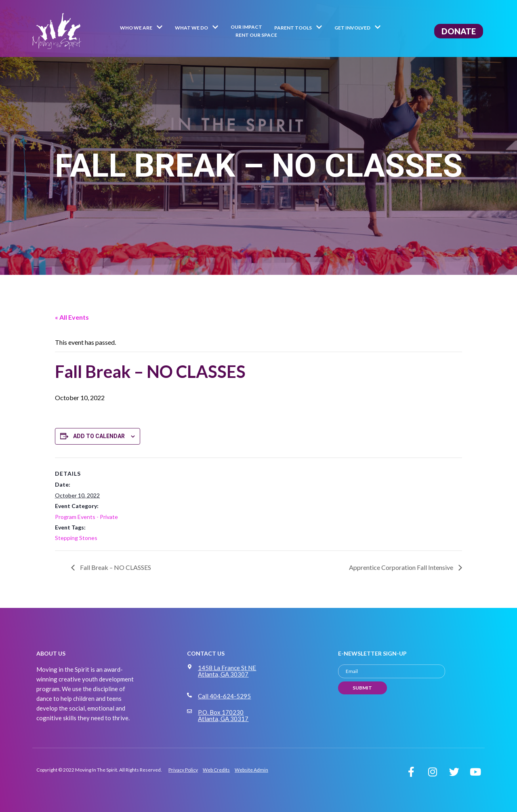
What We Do (197, 28)
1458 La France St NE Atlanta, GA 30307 (227, 671)
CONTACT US (206, 653)
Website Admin (251, 770)
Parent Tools (298, 28)
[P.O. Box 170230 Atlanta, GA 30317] (189, 711)
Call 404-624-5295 (224, 696)
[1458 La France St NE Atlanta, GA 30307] (189, 667)
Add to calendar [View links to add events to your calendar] (99, 436)
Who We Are (141, 28)
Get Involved (358, 28)
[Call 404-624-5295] (189, 695)
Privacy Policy (183, 770)
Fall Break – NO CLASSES (115, 567)
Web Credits (216, 770)
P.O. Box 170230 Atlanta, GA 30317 (223, 715)
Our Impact (246, 27)
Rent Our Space (256, 35)
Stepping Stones (76, 538)
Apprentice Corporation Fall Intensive (402, 567)
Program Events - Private (86, 517)
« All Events (72, 317)
